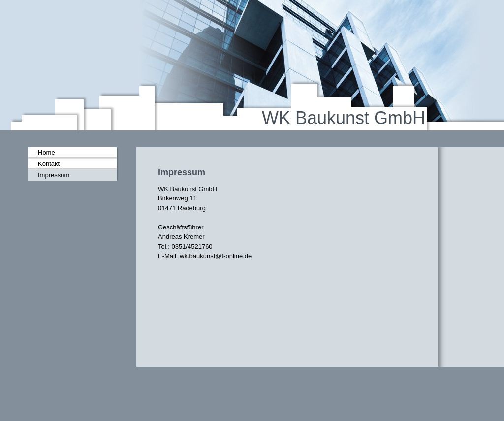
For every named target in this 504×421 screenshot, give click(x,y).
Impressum (54, 175)
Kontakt (49, 164)
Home (47, 152)
